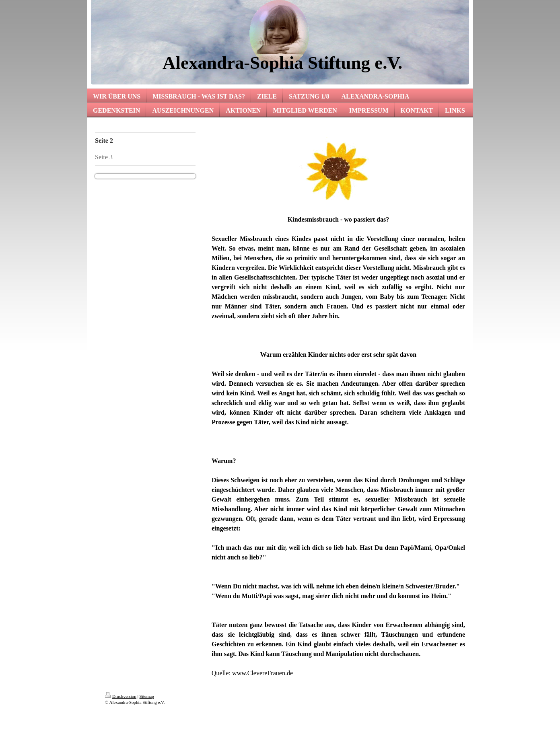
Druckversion (121, 696)
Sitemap (147, 696)
